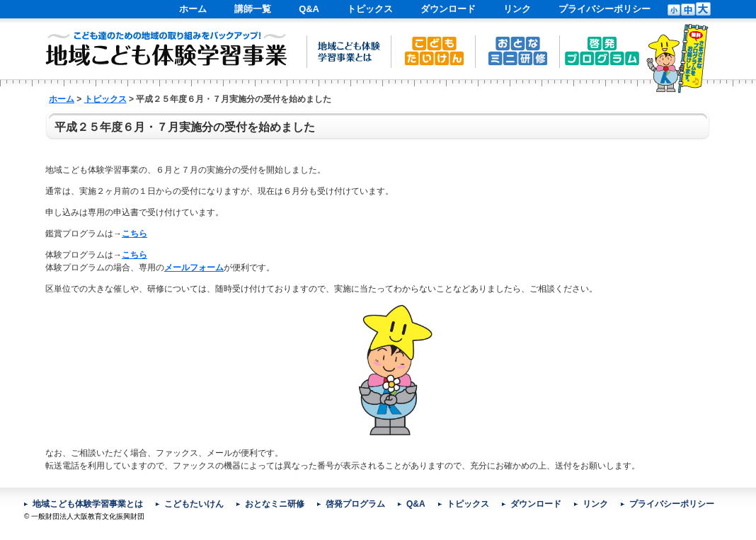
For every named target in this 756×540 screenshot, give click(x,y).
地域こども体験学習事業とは (88, 504)
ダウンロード (448, 9)
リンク (517, 9)
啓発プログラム (355, 504)
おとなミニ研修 (275, 504)
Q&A (309, 9)
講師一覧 (253, 9)
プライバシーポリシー (605, 9)
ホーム (193, 9)
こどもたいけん (194, 504)
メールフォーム (194, 268)
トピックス (370, 9)
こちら (134, 234)
